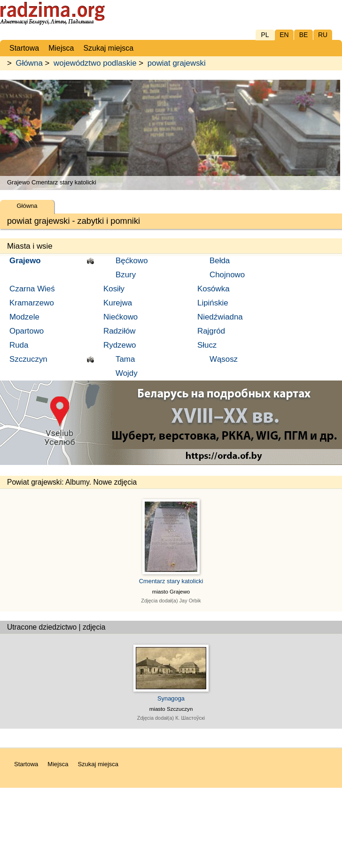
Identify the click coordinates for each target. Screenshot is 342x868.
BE (304, 35)
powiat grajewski (177, 63)
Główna (29, 63)
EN (284, 35)
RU (323, 35)
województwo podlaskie (95, 63)
